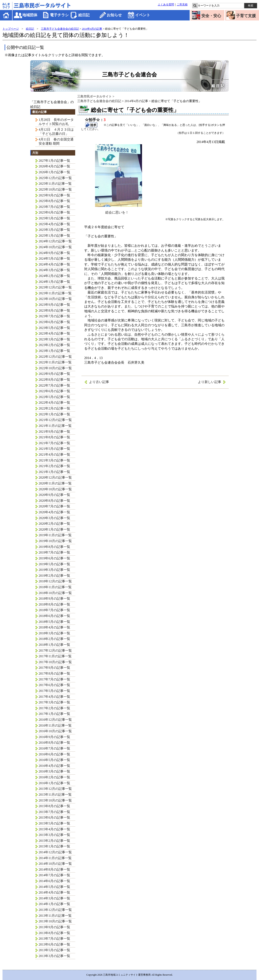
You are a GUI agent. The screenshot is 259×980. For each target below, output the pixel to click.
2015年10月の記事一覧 (55, 800)
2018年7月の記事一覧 (54, 610)
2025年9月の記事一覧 (54, 195)
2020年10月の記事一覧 (55, 489)
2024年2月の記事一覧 (54, 276)
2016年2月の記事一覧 (54, 777)
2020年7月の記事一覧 (54, 506)
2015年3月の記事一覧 (54, 835)
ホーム (6, 15)
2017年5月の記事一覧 (54, 691)
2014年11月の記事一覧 (55, 858)
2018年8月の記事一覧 (54, 604)
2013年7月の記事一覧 (54, 939)
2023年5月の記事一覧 (54, 328)
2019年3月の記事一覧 (54, 570)
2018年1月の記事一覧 (54, 645)
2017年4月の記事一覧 (54, 697)
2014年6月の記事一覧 (54, 881)
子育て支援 (246, 16)
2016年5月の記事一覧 (54, 760)
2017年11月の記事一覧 (55, 656)
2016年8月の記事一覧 (54, 743)
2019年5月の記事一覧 (54, 564)
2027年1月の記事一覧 (54, 161)
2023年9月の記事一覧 (54, 305)
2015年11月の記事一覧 (55, 795)
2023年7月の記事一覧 (54, 316)
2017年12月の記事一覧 (55, 651)
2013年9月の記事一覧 (54, 927)
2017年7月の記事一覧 (54, 679)
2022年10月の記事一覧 (55, 368)
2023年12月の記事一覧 (55, 287)
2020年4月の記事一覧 (54, 512)
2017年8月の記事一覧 (54, 673)
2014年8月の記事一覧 (54, 869)
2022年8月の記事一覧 (54, 380)
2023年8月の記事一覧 (54, 310)
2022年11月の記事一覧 (55, 362)
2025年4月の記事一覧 (54, 224)
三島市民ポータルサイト (95, 96)
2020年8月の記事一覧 (54, 501)
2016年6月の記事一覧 (54, 754)
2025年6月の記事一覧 (54, 212)
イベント (143, 15)
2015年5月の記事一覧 (54, 823)
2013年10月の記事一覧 (55, 921)
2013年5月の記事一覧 (54, 950)
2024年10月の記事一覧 (55, 247)
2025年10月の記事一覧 (55, 189)
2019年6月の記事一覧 (54, 558)
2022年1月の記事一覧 (54, 414)
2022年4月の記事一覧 (54, 403)
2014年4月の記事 (92, 29)
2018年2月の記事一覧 (54, 639)
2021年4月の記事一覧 (54, 455)
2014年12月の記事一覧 (55, 852)
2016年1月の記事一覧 (54, 783)
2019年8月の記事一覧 (54, 547)
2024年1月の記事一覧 (54, 282)
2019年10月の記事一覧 (55, 541)
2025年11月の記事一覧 (55, 184)
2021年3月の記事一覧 (54, 460)
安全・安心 (211, 16)
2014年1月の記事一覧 (54, 904)
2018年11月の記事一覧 (55, 587)
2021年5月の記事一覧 (54, 449)
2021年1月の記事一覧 (54, 472)
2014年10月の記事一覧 (55, 864)
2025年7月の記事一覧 (54, 207)
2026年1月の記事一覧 (54, 172)
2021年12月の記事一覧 (55, 420)
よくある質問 (166, 5)
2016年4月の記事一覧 (54, 766)
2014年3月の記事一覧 (54, 898)
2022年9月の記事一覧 (54, 374)
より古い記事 (99, 382)
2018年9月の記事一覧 (54, 599)
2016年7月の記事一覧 (54, 748)
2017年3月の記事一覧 (54, 702)
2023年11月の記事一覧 (55, 293)
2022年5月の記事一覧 (54, 397)
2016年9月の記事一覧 (54, 737)
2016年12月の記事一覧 (55, 720)
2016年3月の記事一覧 (54, 771)
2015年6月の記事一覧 (54, 818)
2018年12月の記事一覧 (55, 581)
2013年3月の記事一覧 (54, 956)
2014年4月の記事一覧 (54, 892)
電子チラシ (59, 15)
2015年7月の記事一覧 (54, 812)
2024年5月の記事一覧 (54, 259)
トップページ (11, 29)
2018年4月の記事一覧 (54, 627)
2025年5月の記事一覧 (54, 218)
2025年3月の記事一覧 (54, 230)
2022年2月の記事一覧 (54, 408)
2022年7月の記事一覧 (54, 385)
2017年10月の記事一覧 (55, 662)
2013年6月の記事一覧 (54, 944)
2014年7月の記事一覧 (54, 875)
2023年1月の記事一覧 (54, 351)
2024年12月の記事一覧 (55, 241)
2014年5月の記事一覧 (54, 887)
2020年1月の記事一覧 (54, 529)
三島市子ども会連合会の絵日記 (60, 29)
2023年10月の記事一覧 (55, 299)
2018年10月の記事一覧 (55, 593)
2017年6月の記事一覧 (54, 685)
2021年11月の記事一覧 (55, 426)
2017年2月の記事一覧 (54, 708)
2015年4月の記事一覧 (54, 829)
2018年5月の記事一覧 (54, 622)
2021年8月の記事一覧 (54, 437)
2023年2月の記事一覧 (54, 345)
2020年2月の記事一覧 (54, 524)
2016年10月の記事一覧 (55, 731)
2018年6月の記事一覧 (54, 616)
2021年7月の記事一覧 (54, 443)
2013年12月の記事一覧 (55, 910)
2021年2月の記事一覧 (54, 466)
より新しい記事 (209, 382)
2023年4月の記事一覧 (54, 333)
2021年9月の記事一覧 (54, 432)
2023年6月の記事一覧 (54, 322)
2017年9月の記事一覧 (54, 668)
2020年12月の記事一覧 (55, 477)
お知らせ (114, 15)
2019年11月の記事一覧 (55, 535)
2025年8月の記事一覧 (54, 201)
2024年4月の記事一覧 (54, 264)
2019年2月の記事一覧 (54, 576)
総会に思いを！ (119, 211)
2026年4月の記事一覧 (54, 166)
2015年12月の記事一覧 (55, 789)
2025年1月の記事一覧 (54, 236)
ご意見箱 (182, 5)
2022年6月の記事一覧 (54, 391)
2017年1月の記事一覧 (54, 714)
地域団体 (30, 15)
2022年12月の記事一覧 (55, 357)
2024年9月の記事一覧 (54, 253)
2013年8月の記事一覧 (54, 933)
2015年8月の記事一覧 (54, 806)
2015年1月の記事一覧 (54, 846)
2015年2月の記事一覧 (54, 841)
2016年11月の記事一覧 (55, 725)
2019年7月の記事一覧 (54, 552)
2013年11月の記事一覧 (55, 916)
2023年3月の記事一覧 (54, 339)
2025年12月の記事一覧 (55, 178)
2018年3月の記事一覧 (54, 633)
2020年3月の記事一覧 (54, 518)
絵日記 (84, 15)
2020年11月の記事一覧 (55, 483)
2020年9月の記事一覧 (54, 495)
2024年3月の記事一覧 (54, 270)
